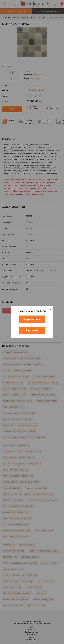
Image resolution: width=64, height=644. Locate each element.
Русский (32, 330)
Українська (32, 319)
